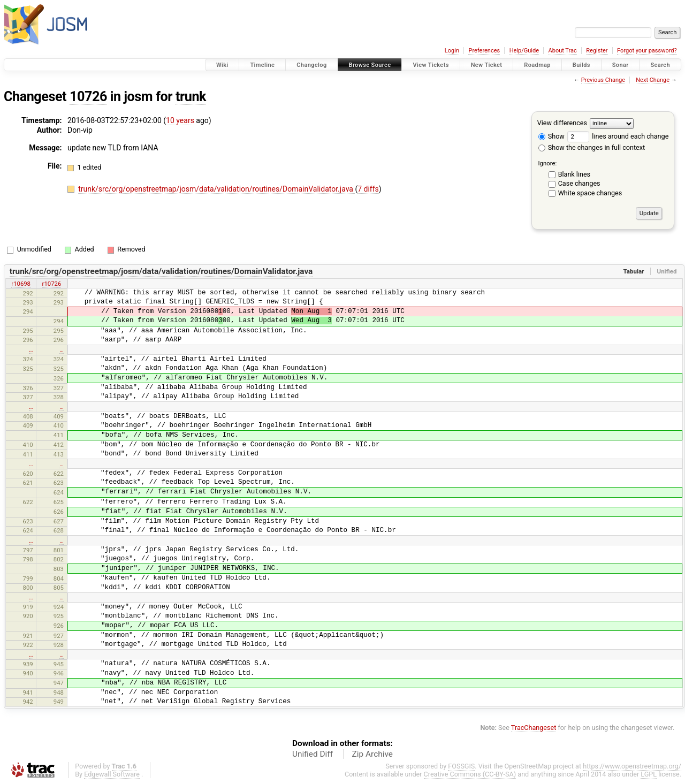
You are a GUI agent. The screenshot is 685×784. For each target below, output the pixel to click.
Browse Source (370, 65)
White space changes (590, 193)
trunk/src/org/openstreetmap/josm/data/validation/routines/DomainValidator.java (216, 189)
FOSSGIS (461, 766)
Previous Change (603, 80)
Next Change (653, 80)
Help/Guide (524, 51)
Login (452, 51)
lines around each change (618, 136)
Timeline (262, 65)
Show (551, 136)
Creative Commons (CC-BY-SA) (470, 774)
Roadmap (537, 65)
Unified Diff (313, 754)
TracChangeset (534, 728)
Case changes (579, 183)
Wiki (222, 65)
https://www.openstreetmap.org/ (632, 766)
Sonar (621, 65)
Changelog (311, 65)
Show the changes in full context (592, 147)
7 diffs (368, 189)
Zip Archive (372, 754)
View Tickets (431, 65)
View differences (562, 123)
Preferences (484, 51)
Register (597, 51)
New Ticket (487, 65)
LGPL (649, 774)
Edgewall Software (112, 774)
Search (660, 65)
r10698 (21, 284)
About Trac (563, 51)
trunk (191, 97)
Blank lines (574, 174)
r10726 (52, 284)
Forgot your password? (647, 51)
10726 (88, 97)
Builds (581, 65)
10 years (180, 120)
